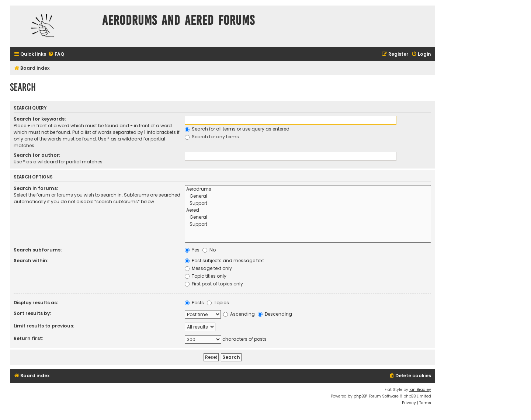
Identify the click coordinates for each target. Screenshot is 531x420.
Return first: (28, 338)
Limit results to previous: (44, 326)
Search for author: (37, 155)
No (209, 250)
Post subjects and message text (224, 261)
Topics (218, 303)
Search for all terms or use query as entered (237, 129)
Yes (192, 250)
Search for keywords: (40, 119)
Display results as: (36, 303)
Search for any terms (212, 137)
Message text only (208, 268)
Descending (275, 314)
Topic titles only (206, 276)
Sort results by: (32, 313)
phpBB (360, 396)
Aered (308, 210)
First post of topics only (214, 284)
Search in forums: (36, 188)
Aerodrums (308, 189)
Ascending (239, 314)
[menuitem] (56, 54)
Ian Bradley (420, 390)
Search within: (31, 261)
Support (308, 203)
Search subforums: (38, 250)
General (308, 196)
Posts (194, 303)
